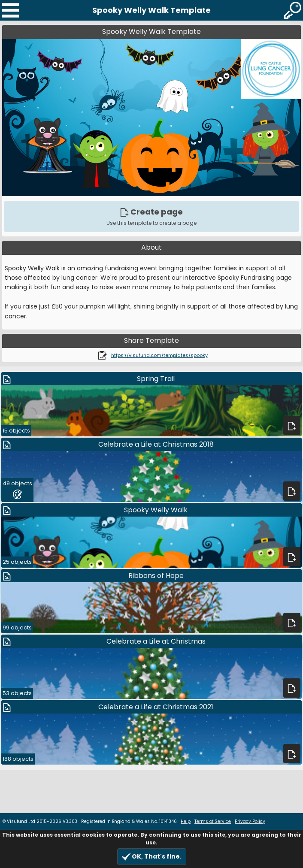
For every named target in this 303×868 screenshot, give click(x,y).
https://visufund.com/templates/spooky (159, 355)
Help (186, 821)
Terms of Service (213, 821)
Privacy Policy (250, 821)
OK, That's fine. (152, 857)
